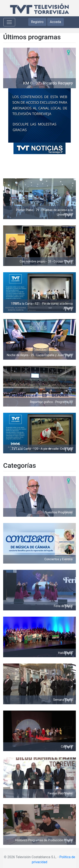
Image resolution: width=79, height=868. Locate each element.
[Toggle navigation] (9, 22)
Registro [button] (37, 22)
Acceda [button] (56, 22)
